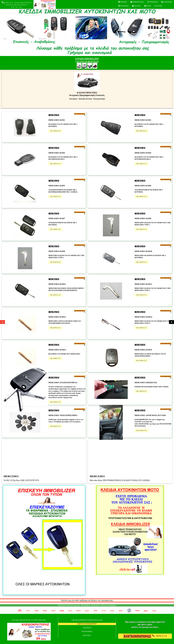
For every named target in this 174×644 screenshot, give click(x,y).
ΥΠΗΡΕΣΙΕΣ (153, 2)
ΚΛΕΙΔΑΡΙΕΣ (167, 2)
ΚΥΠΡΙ (148, 6)
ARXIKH (123, 2)
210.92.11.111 (145, 636)
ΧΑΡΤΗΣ (158, 6)
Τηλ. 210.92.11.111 (55, 131)
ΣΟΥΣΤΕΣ (136, 6)
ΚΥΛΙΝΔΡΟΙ (123, 6)
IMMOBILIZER (137, 2)
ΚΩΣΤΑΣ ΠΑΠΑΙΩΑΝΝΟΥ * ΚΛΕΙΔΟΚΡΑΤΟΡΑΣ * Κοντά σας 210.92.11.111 (17, 5)
